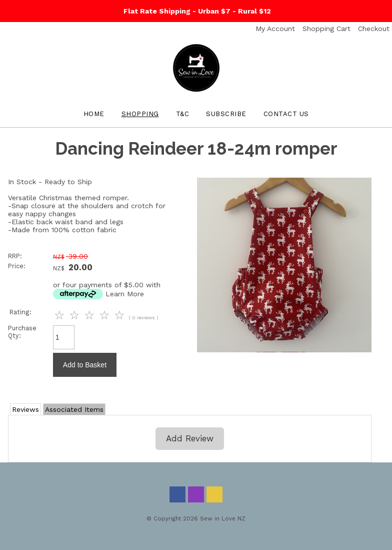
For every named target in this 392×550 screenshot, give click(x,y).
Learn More (125, 294)
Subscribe (226, 114)
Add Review (190, 438)
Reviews (25, 409)
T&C (183, 114)
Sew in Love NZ (223, 518)
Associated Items (74, 409)
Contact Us (286, 114)
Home (94, 114)
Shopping (140, 114)
